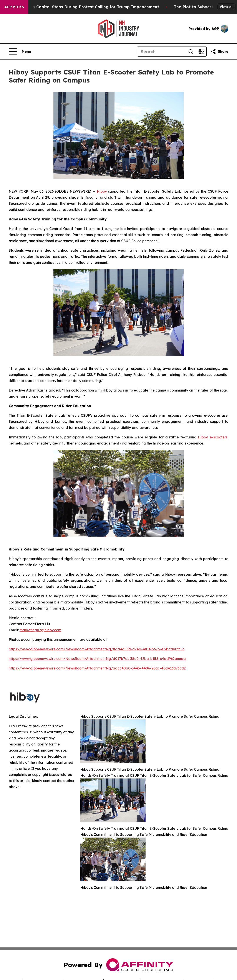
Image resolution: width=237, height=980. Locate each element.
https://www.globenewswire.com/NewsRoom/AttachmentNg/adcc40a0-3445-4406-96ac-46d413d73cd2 (97, 668)
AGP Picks (14, 7)
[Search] (161, 51)
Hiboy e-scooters (213, 437)
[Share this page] (219, 51)
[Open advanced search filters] (201, 51)
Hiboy (102, 191)
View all (226, 7)
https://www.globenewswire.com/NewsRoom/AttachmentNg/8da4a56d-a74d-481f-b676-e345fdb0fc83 (97, 649)
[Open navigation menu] (20, 51)
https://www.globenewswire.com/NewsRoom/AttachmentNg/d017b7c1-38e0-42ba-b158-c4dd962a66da (97, 659)
